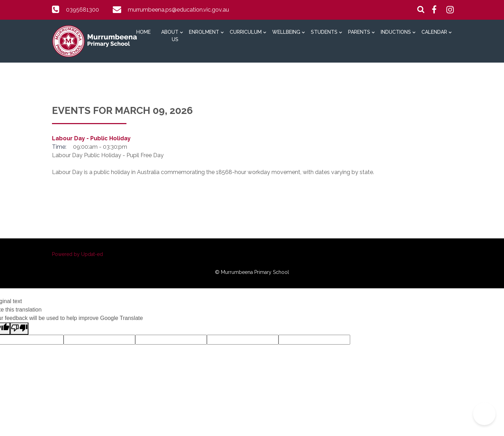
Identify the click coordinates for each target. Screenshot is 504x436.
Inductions (396, 32)
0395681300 (83, 10)
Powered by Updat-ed (77, 254)
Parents (359, 32)
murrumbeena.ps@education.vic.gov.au (178, 10)
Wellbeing (286, 32)
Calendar (434, 32)
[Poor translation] (19, 329)
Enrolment (204, 32)
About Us (170, 36)
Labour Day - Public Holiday (91, 138)
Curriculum (246, 32)
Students (324, 32)
